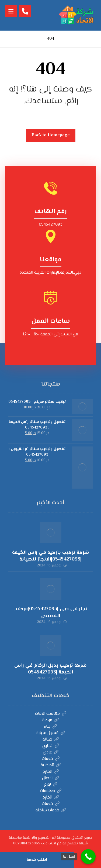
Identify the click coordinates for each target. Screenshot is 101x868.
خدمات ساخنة (51, 810)
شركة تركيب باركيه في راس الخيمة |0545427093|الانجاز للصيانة (51, 556)
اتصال (50, 778)
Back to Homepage (51, 135)
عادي (51, 752)
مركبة (50, 720)
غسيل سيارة (51, 733)
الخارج (51, 772)
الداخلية (51, 765)
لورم (51, 785)
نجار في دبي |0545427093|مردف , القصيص (50, 612)
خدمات (51, 759)
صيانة (51, 740)
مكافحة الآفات (51, 714)
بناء (50, 727)
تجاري (51, 746)
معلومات (51, 791)
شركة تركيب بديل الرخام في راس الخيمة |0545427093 (50, 669)
